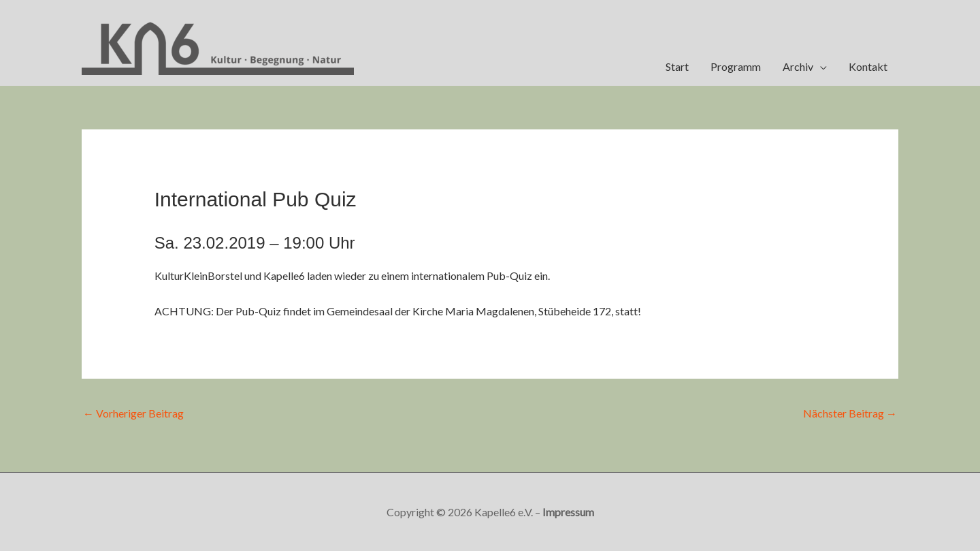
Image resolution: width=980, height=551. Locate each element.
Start (677, 66)
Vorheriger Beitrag (133, 413)
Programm (736, 66)
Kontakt (868, 66)
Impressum (568, 512)
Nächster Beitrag (850, 413)
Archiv (798, 66)
